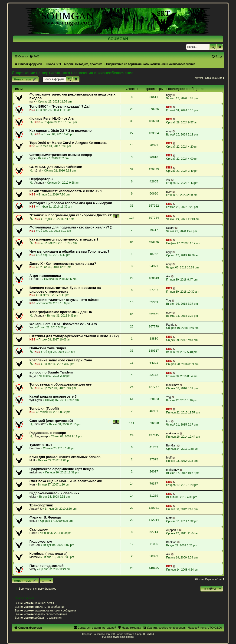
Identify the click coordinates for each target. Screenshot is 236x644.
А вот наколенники (45, 276)
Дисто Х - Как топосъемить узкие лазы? (63, 264)
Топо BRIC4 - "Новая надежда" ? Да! (60, 106)
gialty (33, 497)
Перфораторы (41, 179)
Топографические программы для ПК (61, 312)
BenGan (35, 448)
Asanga (39, 183)
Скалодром (39, 529)
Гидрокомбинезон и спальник (54, 493)
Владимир (41, 436)
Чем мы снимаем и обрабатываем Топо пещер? (69, 251)
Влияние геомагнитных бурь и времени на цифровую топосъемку (65, 290)
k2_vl (38, 171)
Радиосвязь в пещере (48, 433)
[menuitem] (34, 56)
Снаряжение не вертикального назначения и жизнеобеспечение (73, 73)
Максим (34, 557)
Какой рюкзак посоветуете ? (53, 396)
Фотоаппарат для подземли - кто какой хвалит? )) (71, 227)
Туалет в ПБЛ (41, 445)
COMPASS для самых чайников (56, 167)
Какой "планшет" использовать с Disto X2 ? (66, 191)
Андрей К (36, 509)
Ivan (32, 485)
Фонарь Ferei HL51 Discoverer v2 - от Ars (63, 324)
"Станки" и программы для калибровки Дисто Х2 (71, 215)
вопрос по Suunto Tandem (51, 372)
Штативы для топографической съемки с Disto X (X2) (74, 336)
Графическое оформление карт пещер (62, 469)
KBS (33, 110)
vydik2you (36, 400)
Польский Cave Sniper (48, 348)
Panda (170, 325)
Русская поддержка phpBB (118, 637)
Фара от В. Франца (45, 517)
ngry (32, 102)
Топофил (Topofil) (44, 409)
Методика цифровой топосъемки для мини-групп (71, 203)
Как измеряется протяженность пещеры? (64, 239)
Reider (170, 228)
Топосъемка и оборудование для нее (61, 384)
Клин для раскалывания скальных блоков (65, 457)
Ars (168, 180)
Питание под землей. (47, 566)
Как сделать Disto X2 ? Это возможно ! (62, 131)
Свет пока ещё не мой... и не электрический (66, 481)
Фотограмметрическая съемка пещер (61, 155)
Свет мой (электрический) (51, 421)
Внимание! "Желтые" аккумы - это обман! (64, 300)
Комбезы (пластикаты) (48, 554)
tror (168, 421)
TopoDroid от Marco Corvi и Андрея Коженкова (68, 143)
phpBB (109, 634)
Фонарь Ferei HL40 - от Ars (52, 119)
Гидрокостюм (41, 542)
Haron (33, 533)
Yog (168, 301)
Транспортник (41, 505)
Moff (32, 460)
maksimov (172, 385)
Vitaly (33, 569)
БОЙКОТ (35, 279)
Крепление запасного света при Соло (61, 360)
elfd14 (33, 521)
